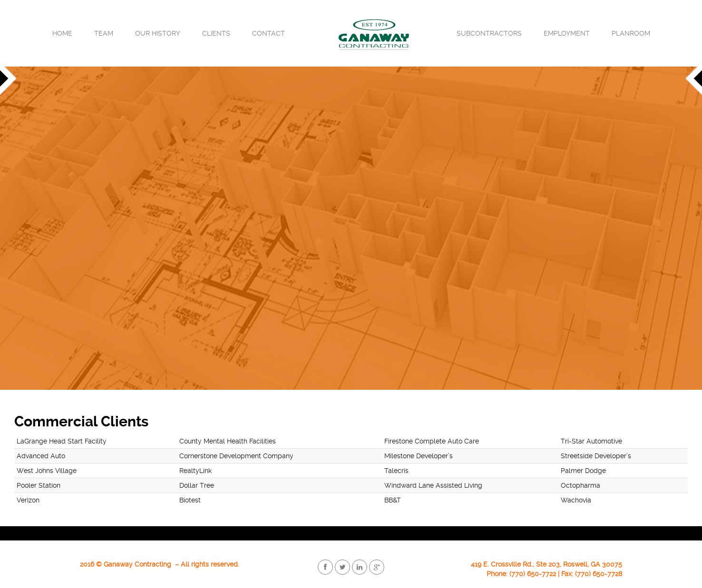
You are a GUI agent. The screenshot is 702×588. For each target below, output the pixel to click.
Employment (567, 33)
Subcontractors (489, 33)
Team (104, 33)
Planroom (631, 33)
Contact (268, 33)
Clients (216, 33)
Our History (158, 33)
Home (62, 33)
